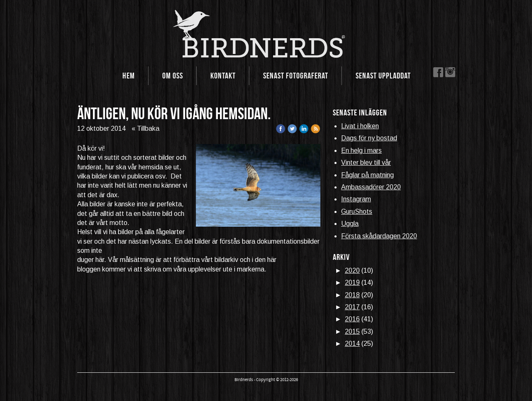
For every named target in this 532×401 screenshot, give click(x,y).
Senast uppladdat (383, 76)
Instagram (356, 199)
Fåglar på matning (367, 175)
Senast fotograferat (296, 76)
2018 (352, 295)
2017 (352, 307)
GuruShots (357, 212)
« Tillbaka (145, 128)
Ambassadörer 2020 (371, 187)
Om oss (173, 76)
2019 (352, 282)
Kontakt (223, 76)
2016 (352, 319)
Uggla (350, 224)
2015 (352, 331)
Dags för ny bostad (369, 138)
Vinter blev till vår (366, 163)
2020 (352, 270)
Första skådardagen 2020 (379, 236)
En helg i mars (361, 150)
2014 (352, 344)
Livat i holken (360, 126)
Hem (129, 76)
